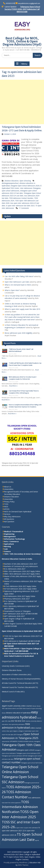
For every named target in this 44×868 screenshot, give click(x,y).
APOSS (7, 509)
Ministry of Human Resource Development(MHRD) (21, 679)
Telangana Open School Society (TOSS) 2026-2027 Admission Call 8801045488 (22, 9)
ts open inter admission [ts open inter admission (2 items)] (31, 828)
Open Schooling (25, 181)
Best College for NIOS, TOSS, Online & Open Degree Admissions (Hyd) (22, 41)
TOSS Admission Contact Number (21, 198)
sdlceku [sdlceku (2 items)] (31, 741)
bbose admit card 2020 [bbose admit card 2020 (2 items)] (15, 708)
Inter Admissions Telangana (30, 188)
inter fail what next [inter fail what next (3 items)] (18, 721)
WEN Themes (23, 865)
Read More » (13, 386)
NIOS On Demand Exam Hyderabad (18, 512)
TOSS (6, 504)
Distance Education (12, 181)
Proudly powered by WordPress (16, 862)
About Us (8, 487)
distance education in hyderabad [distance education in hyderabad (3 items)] (18, 713)
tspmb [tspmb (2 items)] (37, 840)
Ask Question (9, 522)
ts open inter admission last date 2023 (20, 206)
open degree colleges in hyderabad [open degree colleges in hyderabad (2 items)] (20, 731)
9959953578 (10, 3)
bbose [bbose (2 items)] (34, 706)
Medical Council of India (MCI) (13, 692)
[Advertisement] (22, 102)
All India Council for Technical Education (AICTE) (20, 683)
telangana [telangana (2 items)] (37, 741)
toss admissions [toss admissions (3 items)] (34, 798)
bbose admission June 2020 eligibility (19, 333)
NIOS (6, 507)
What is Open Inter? (12, 290)
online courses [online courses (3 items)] (36, 728)
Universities (8, 499)
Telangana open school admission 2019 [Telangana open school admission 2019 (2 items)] (28, 753)
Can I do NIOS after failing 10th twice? (19, 276)
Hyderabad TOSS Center (11, 188)
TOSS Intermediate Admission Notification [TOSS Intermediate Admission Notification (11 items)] (20, 807)
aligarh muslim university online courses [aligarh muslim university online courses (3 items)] (17, 706)
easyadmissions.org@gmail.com (29, 3)
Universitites (9, 489)
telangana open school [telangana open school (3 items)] (25, 750)
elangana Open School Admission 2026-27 (26, 186)
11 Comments (24, 208)
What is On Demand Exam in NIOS (18, 285)
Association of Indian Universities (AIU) (17, 675)
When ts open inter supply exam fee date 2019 (22, 309)
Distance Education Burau (12, 670)
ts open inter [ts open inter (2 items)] (19, 828)
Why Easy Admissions (12, 517)
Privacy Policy (9, 502)
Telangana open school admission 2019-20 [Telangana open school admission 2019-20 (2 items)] (15, 756)
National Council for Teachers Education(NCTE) (20, 687)
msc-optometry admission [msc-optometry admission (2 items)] (17, 724)
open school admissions (11, 191)
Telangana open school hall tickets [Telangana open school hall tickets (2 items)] (32, 763)
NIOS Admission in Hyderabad (16, 641)
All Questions (9, 519)
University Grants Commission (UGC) (16, 666)
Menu (22, 64)
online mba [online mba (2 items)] (5, 731)
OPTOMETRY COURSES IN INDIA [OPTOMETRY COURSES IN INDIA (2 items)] (19, 741)
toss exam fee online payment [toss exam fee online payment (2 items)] (11, 803)
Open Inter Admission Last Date (17, 282)
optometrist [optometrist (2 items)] (6, 741)
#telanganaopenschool (10, 183)
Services (7, 514)
